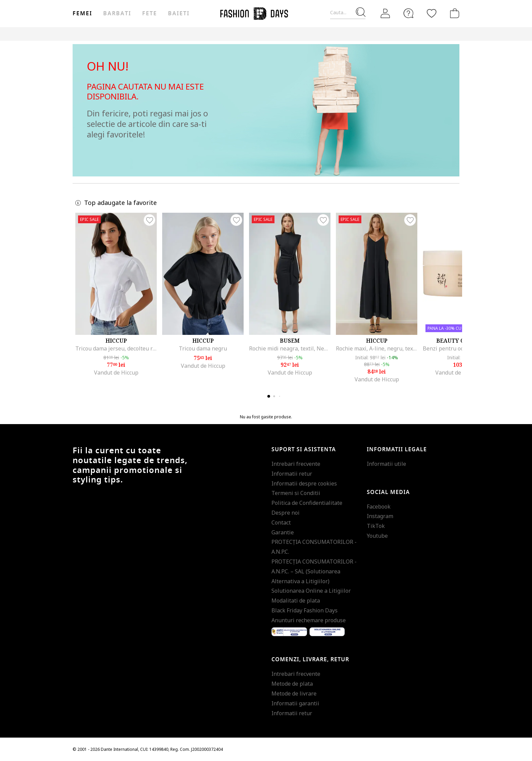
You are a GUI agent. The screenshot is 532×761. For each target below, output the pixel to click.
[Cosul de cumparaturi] (453, 13)
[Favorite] (432, 13)
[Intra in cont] (385, 14)
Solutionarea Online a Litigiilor (311, 591)
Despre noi (286, 513)
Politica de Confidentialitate (307, 503)
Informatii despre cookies (304, 483)
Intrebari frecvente (296, 464)
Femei (82, 14)
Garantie (283, 532)
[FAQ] (408, 13)
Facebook (379, 507)
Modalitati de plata (296, 601)
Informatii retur (292, 474)
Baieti (179, 14)
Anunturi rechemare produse (309, 620)
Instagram (380, 516)
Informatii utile (386, 464)
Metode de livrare (294, 693)
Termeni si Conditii (296, 493)
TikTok (376, 526)
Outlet (387, 34)
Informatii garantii (295, 703)
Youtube (377, 536)
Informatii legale (397, 450)
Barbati (117, 14)
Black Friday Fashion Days (305, 610)
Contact (281, 522)
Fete (150, 14)
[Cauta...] (348, 13)
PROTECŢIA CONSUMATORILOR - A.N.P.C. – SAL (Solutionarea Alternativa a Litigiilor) (314, 571)
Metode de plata (292, 684)
